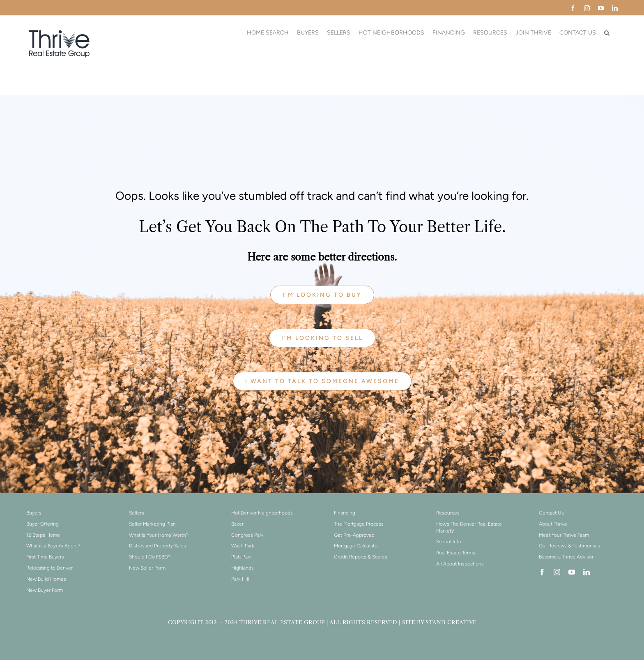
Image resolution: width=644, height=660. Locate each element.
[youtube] (572, 572)
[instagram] (557, 572)
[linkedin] (586, 572)
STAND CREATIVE (451, 622)
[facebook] (542, 572)
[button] (607, 33)
